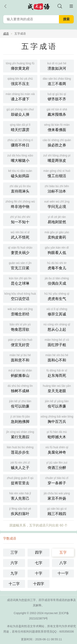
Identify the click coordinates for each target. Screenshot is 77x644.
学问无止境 (57, 204)
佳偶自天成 (57, 281)
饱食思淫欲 (20, 327)
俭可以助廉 (20, 403)
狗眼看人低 (57, 250)
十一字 (63, 573)
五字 (63, 552)
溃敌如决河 (57, 66)
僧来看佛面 (57, 127)
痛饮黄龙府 (20, 66)
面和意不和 (20, 357)
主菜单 (71, 6)
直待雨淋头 (20, 188)
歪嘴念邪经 (20, 311)
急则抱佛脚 (20, 419)
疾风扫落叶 (20, 511)
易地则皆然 (57, 219)
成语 (6, 34)
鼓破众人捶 (20, 112)
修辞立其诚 (57, 311)
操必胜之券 (57, 142)
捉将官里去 (20, 480)
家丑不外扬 (57, 496)
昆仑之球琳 (20, 281)
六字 (14, 563)
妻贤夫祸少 (20, 250)
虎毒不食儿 (57, 265)
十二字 (14, 584)
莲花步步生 (20, 450)
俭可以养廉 (57, 403)
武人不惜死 (20, 235)
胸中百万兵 (57, 419)
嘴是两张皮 (57, 158)
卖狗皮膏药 (57, 235)
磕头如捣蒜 (20, 173)
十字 (39, 573)
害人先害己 (20, 496)
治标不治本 (57, 188)
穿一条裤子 (57, 480)
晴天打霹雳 (20, 127)
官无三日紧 (20, 265)
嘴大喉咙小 (20, 158)
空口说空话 (20, 296)
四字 (39, 552)
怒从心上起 (57, 327)
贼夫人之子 (20, 465)
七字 (39, 563)
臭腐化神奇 (57, 450)
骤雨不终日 (20, 142)
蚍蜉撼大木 (57, 434)
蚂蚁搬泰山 (20, 373)
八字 (63, 563)
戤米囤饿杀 (57, 112)
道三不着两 (57, 81)
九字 (14, 573)
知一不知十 (20, 219)
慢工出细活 (57, 173)
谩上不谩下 (20, 96)
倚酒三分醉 (57, 465)
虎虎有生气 (57, 296)
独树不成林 (20, 388)
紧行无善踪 (20, 434)
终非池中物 (20, 204)
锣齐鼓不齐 (57, 96)
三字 (14, 552)
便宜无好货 (20, 342)
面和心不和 (57, 357)
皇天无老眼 (57, 388)
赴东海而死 (57, 373)
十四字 (39, 584)
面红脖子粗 (57, 342)
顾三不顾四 (57, 511)
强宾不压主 (20, 81)
